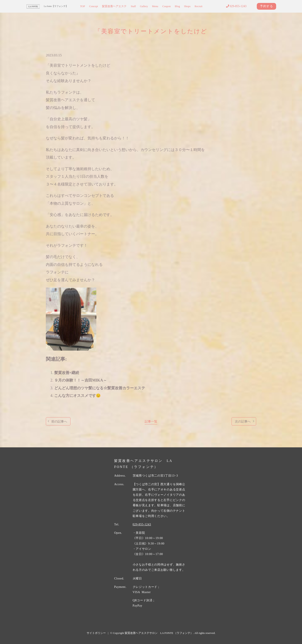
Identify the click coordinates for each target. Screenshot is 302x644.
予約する (266, 6)
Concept (94, 6)
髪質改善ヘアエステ (114, 6)
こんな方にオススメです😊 (77, 396)
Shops (187, 6)
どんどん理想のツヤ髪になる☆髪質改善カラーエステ (100, 388)
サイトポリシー (96, 633)
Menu (155, 6)
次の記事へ (243, 421)
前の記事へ (59, 421)
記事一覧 (151, 421)
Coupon (167, 6)
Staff (133, 6)
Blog (177, 6)
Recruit (198, 6)
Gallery (144, 6)
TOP (83, 6)
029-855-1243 (236, 6)
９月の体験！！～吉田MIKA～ (81, 380)
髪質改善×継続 (67, 373)
